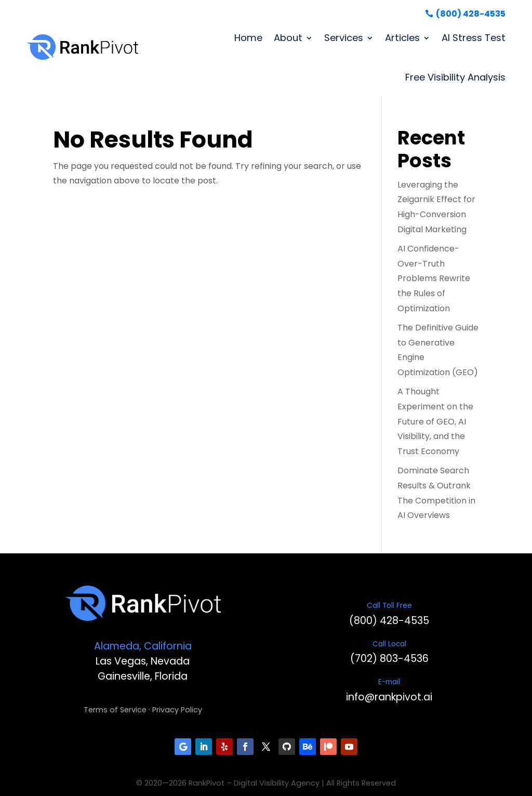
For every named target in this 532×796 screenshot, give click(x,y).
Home (248, 38)
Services (344, 38)
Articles (402, 38)
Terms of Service (115, 710)
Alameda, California (143, 646)
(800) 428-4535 (471, 14)
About (288, 38)
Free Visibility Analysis (455, 77)
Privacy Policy (177, 710)
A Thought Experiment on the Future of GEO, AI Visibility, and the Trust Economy (435, 421)
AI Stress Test (474, 38)
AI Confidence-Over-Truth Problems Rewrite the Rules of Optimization (434, 278)
